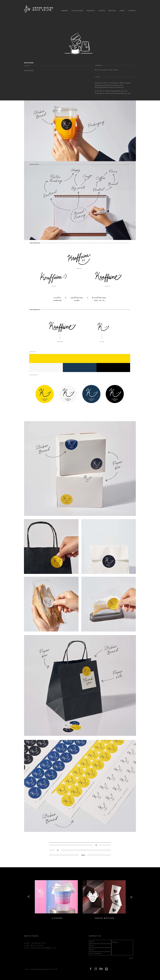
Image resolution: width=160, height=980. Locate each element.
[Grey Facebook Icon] (91, 969)
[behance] (101, 969)
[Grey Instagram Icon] (96, 969)
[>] (29, 897)
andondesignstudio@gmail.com (44, 948)
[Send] (131, 958)
